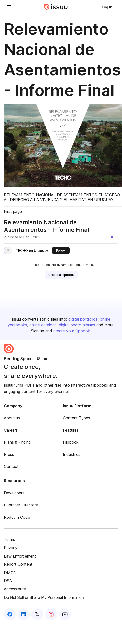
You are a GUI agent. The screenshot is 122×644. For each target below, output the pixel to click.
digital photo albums (77, 325)
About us (12, 418)
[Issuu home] (56, 7)
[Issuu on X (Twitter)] (37, 614)
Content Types (76, 418)
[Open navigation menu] (9, 7)
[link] (107, 7)
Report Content (18, 564)
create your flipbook (72, 331)
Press (9, 454)
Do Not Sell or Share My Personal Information (44, 597)
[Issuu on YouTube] (65, 614)
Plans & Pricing (17, 442)
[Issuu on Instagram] (51, 614)
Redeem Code (17, 517)
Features (71, 430)
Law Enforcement (20, 556)
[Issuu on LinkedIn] (24, 614)
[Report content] (113, 238)
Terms (9, 539)
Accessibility (15, 589)
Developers (14, 493)
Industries (72, 454)
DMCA (10, 573)
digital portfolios (83, 319)
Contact (11, 466)
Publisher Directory (21, 505)
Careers (11, 430)
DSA (8, 581)
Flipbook (71, 442)
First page (13, 211)
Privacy (11, 548)
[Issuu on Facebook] (10, 614)
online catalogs (43, 325)
